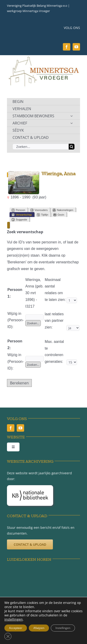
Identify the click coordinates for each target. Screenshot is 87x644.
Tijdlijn (43, 215)
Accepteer (16, 628)
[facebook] (67, 47)
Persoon (18, 210)
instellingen (14, 619)
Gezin (59, 215)
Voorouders (39, 210)
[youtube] (76, 47)
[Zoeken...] (41, 147)
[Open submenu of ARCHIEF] (71, 123)
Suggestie (19, 220)
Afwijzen (39, 628)
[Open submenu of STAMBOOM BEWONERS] (71, 116)
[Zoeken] (72, 147)
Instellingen (63, 628)
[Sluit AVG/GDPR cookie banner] (8, 636)
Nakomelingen (63, 210)
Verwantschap (22, 215)
